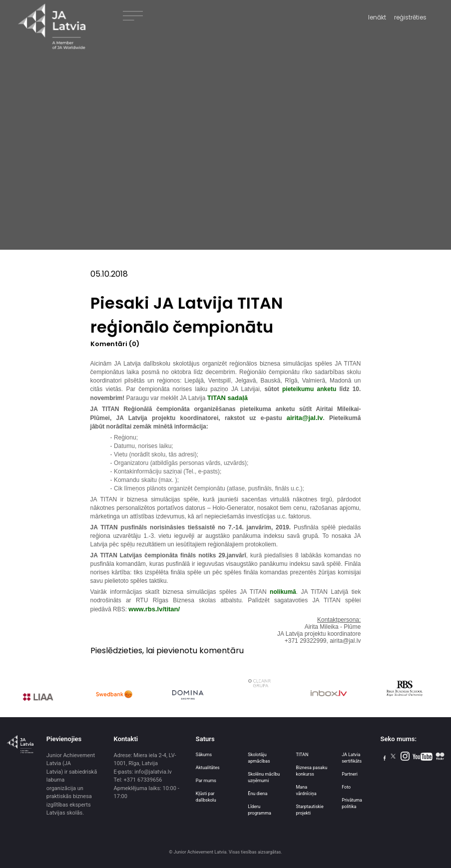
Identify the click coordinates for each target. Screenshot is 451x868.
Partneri (350, 774)
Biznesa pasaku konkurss (311, 771)
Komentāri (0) (115, 344)
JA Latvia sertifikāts (352, 758)
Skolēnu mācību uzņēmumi (264, 777)
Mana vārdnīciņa (306, 790)
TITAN (302, 755)
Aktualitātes (208, 768)
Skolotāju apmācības (259, 758)
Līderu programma (259, 810)
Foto (346, 787)
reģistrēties (410, 17)
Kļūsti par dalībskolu (206, 797)
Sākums (204, 755)
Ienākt (377, 17)
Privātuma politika (352, 803)
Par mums (206, 781)
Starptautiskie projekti (309, 810)
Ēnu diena (257, 794)
